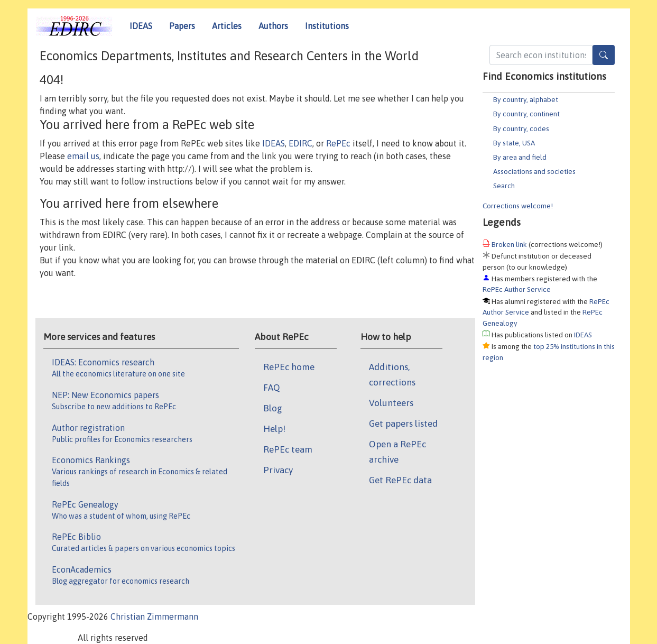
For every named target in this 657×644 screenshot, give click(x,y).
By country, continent (526, 114)
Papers (182, 26)
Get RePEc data (400, 480)
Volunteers (391, 403)
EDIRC (300, 143)
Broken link (509, 244)
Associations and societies (534, 171)
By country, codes (521, 128)
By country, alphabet (526, 99)
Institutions (327, 26)
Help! (274, 429)
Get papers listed (403, 424)
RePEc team (288, 449)
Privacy (278, 470)
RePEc (338, 143)
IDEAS (141, 26)
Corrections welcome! (518, 206)
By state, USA (514, 143)
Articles (227, 26)
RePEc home (289, 367)
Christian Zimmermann (154, 617)
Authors (273, 26)
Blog (273, 408)
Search (504, 186)
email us (83, 156)
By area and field (520, 157)
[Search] (604, 55)
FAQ (272, 388)
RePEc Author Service (517, 289)
